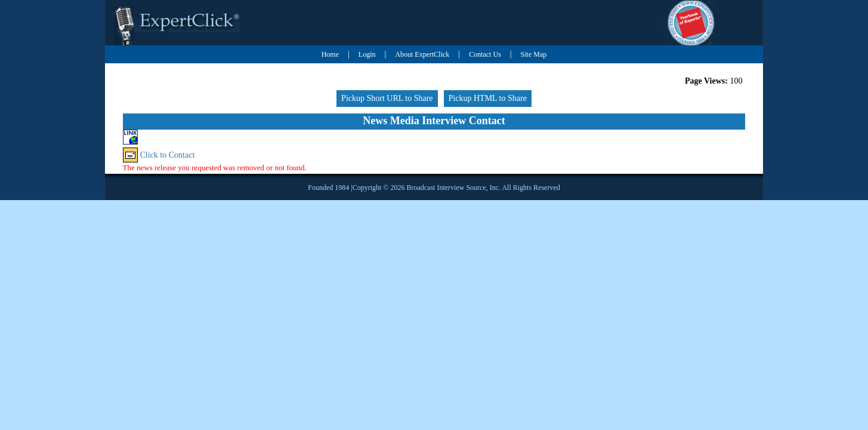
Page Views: (706, 81)
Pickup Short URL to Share (387, 98)
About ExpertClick (422, 54)
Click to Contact (168, 155)
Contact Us (485, 54)
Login (367, 54)
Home (330, 54)
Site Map (534, 54)
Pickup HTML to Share (488, 98)
